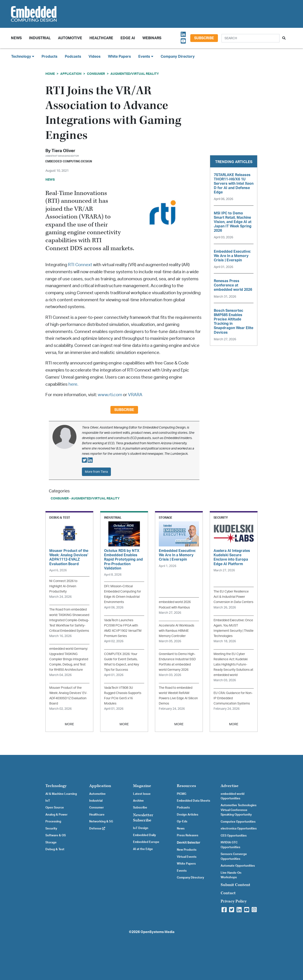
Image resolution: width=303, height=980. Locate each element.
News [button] (16, 38)
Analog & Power (56, 815)
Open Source (55, 808)
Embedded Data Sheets (193, 801)
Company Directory (178, 57)
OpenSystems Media (157, 932)
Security (51, 829)
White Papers (119, 57)
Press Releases (188, 835)
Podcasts (73, 57)
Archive (138, 801)
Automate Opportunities (238, 866)
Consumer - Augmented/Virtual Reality (85, 498)
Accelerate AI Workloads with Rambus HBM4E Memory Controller (176, 631)
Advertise (230, 786)
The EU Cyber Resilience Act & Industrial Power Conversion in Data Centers (233, 597)
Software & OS (56, 835)
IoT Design (141, 828)
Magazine (142, 786)
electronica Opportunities (239, 829)
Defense (97, 829)
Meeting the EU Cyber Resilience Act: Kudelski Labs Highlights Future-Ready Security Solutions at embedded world (233, 664)
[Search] (251, 38)
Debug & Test (55, 849)
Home (50, 74)
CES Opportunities (234, 836)
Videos (95, 57)
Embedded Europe (146, 842)
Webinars (152, 38)
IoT (48, 801)
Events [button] (146, 56)
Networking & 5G (101, 821)
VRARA (135, 395)
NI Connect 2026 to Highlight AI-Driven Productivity (63, 586)
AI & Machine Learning (61, 794)
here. (73, 384)
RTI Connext (80, 265)
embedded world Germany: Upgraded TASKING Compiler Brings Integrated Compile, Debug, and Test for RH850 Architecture (69, 659)
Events (182, 871)
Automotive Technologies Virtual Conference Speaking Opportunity (239, 810)
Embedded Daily (144, 835)
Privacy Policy (234, 901)
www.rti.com (110, 395)
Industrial (40, 38)
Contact (228, 893)
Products (50, 57)
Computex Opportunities (238, 822)
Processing (53, 821)
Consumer (96, 74)
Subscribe (204, 38)
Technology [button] (23, 56)
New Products (187, 850)
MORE (69, 724)
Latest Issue (142, 794)
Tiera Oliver (63, 151)
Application (71, 74)
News (181, 829)
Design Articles (188, 815)
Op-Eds (182, 821)
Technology (56, 786)
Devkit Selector (189, 843)
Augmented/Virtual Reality (135, 74)
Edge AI (128, 38)
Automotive (70, 38)
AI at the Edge (143, 849)
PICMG (182, 794)
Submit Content (235, 885)
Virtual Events (187, 857)
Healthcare (101, 38)
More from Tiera (96, 472)
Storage (51, 842)
